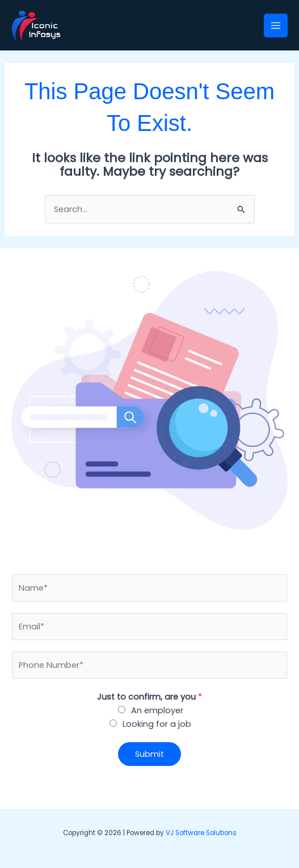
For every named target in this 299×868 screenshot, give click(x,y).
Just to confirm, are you (149, 697)
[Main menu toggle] (276, 26)
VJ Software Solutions (201, 833)
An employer (157, 710)
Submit (149, 754)
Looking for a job (157, 724)
